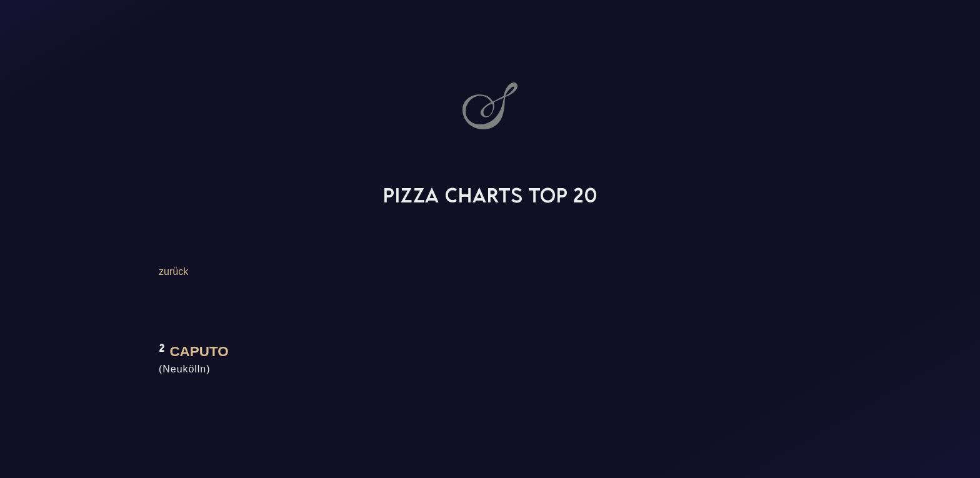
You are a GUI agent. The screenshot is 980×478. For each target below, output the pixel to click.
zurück (173, 271)
